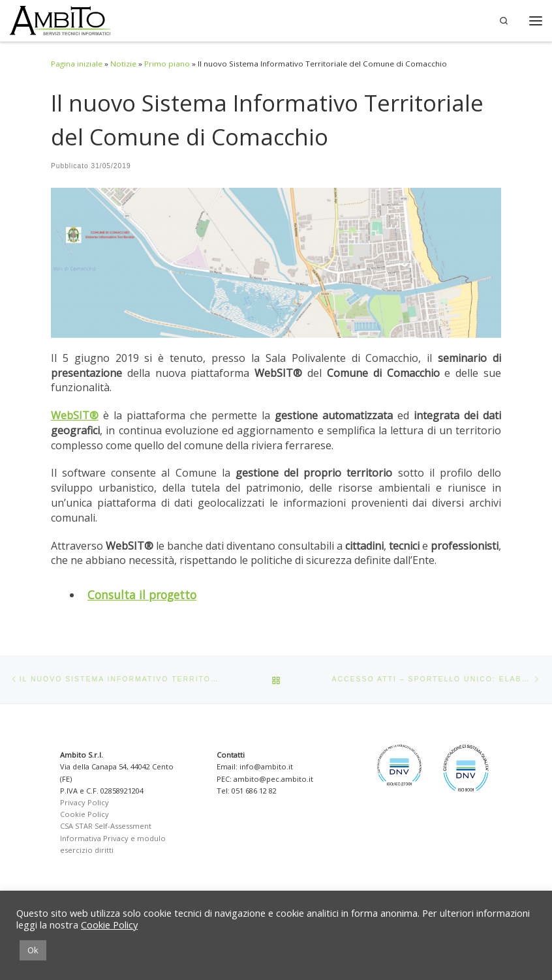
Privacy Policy (84, 802)
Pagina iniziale (77, 64)
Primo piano (167, 64)
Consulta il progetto (142, 595)
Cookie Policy (84, 814)
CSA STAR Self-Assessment (106, 826)
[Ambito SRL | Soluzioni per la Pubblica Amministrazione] (60, 21)
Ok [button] (33, 950)
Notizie (123, 64)
